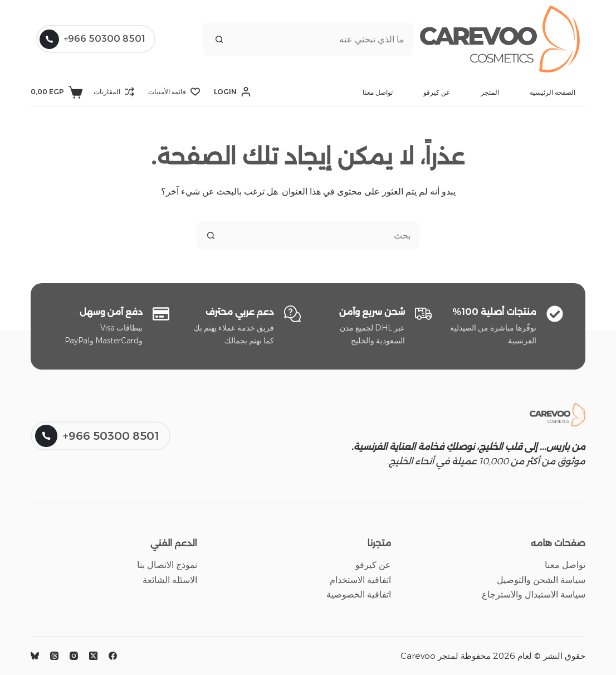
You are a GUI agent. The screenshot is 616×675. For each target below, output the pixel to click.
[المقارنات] (114, 92)
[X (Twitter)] (93, 656)
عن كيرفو (437, 92)
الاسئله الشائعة (170, 580)
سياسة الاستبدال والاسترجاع (534, 594)
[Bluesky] (35, 656)
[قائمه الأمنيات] (174, 92)
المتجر (490, 92)
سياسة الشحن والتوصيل (541, 580)
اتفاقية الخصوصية (359, 594)
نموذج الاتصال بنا (167, 565)
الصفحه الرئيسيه (553, 92)
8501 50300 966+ (92, 39)
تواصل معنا (378, 92)
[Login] (232, 92)
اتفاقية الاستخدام (360, 580)
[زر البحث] (219, 39)
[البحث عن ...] (325, 39)
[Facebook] (113, 656)
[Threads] (54, 656)
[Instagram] (74, 656)
